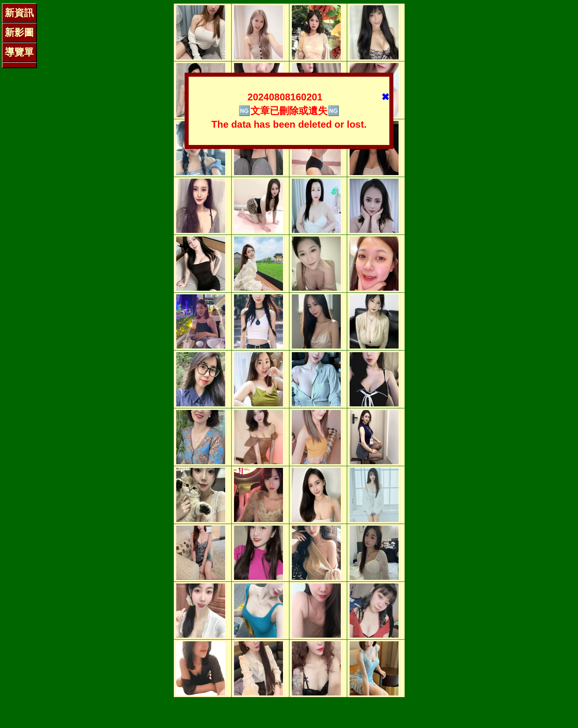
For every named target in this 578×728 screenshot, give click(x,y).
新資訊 (19, 13)
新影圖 (19, 32)
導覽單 (19, 52)
